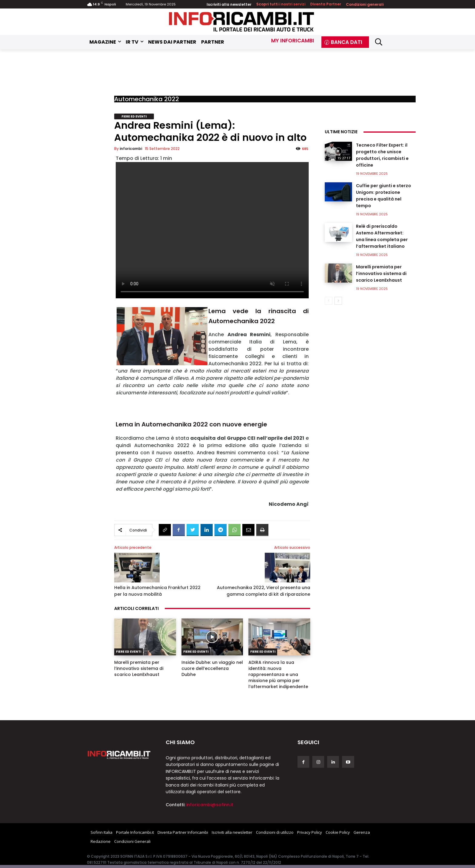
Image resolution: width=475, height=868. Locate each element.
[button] (379, 42)
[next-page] (338, 301)
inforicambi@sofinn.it (210, 805)
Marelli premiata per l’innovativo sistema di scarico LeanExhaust (139, 668)
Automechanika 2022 (147, 99)
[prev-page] (329, 301)
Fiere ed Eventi (134, 116)
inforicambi (131, 149)
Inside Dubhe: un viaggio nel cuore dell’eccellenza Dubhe (212, 668)
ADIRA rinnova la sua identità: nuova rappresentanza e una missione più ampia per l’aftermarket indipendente (278, 674)
